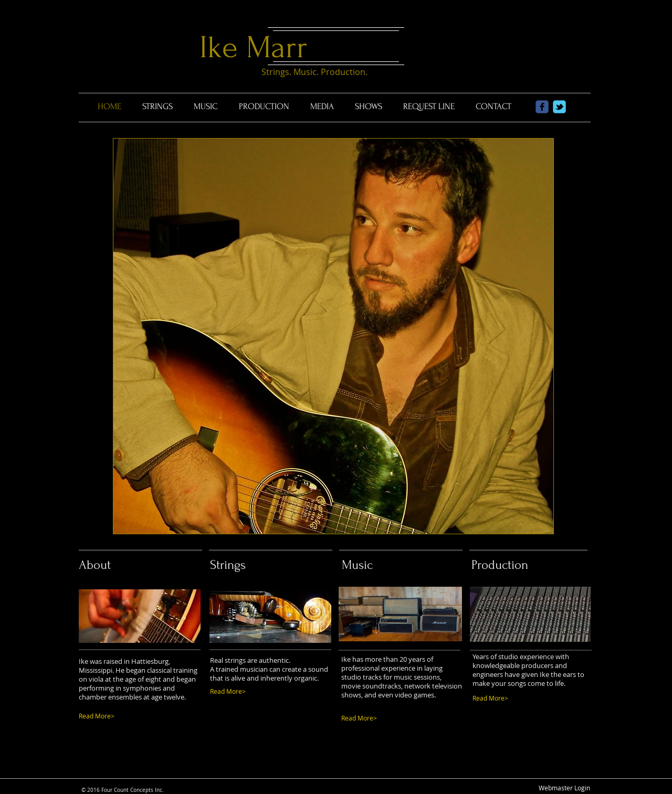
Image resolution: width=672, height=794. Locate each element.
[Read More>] (259, 692)
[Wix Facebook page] (542, 107)
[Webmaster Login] (564, 788)
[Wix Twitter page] (559, 107)
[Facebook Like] (388, 768)
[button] (333, 336)
